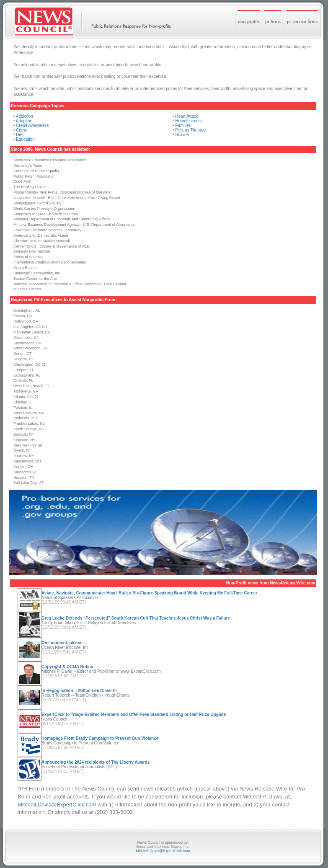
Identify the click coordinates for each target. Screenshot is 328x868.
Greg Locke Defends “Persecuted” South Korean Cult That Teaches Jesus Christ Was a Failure (136, 618)
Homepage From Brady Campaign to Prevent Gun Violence (100, 738)
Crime (22, 130)
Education (25, 139)
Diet (20, 135)
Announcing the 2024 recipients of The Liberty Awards (96, 762)
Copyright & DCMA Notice (67, 667)
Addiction (25, 116)
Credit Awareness (32, 125)
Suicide (182, 135)
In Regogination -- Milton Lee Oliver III (79, 691)
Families (183, 125)
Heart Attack (186, 116)
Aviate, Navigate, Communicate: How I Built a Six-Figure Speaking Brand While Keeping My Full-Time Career (149, 593)
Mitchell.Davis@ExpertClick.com (57, 805)
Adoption (24, 121)
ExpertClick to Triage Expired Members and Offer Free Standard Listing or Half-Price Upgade (134, 714)
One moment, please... (64, 643)
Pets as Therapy (190, 130)
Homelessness (189, 121)
